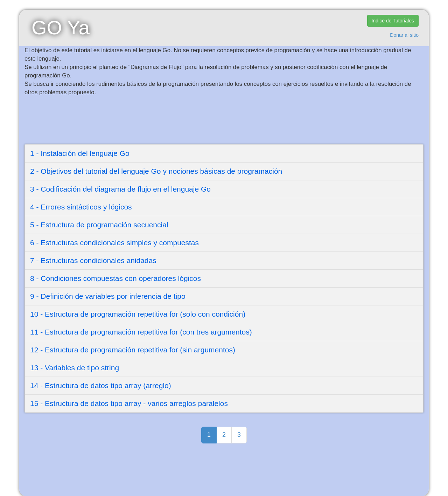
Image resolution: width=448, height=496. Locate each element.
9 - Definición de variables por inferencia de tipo (108, 296)
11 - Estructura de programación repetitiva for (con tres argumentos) (141, 332)
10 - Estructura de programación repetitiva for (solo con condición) (138, 314)
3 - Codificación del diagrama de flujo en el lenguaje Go (120, 189)
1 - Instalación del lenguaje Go (80, 153)
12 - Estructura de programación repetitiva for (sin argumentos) (133, 350)
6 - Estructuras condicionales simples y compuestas (114, 243)
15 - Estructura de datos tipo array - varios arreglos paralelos (129, 403)
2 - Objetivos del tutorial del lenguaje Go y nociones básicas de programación (156, 171)
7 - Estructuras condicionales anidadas (93, 260)
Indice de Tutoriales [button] (393, 21)
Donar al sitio (404, 35)
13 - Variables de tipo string (75, 368)
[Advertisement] (199, 121)
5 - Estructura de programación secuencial (99, 225)
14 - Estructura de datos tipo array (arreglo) (101, 385)
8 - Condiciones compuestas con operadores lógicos (115, 278)
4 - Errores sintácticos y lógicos (81, 207)
